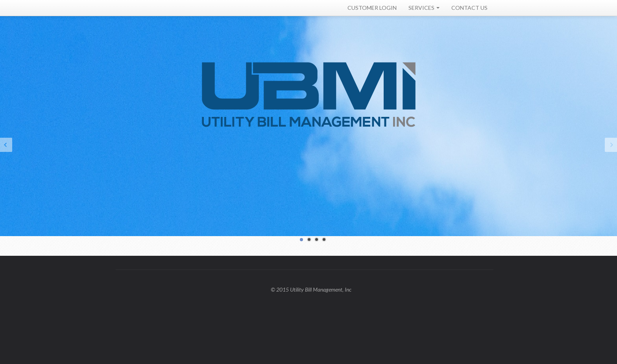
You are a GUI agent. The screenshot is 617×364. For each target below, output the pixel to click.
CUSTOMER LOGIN (372, 8)
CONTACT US (469, 8)
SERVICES (424, 8)
